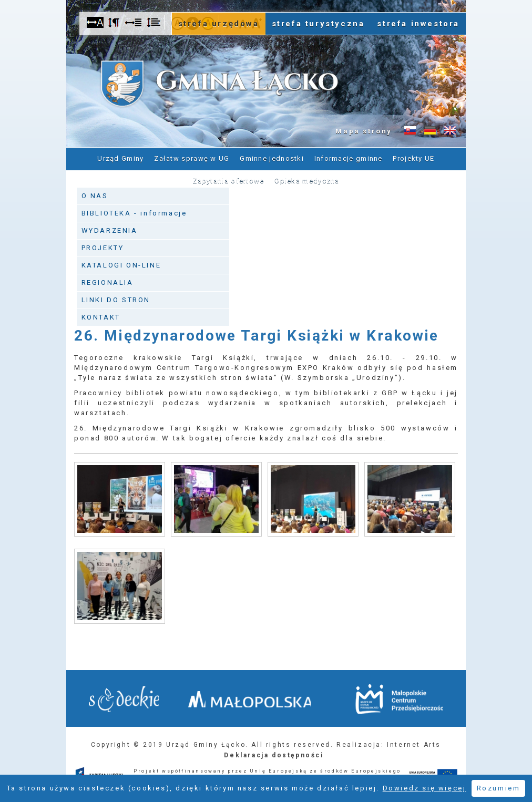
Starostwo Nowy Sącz (126, 698)
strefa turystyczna (318, 24)
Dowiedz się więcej (424, 788)
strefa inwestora (418, 24)
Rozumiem (499, 788)
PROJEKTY (103, 246)
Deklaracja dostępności (274, 753)
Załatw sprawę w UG (192, 158)
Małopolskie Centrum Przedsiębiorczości (397, 698)
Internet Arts (414, 743)
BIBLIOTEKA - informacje (134, 211)
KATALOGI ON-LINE (121, 263)
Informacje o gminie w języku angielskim (450, 131)
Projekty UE (413, 158)
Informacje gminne (349, 158)
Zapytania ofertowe (228, 180)
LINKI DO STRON (116, 298)
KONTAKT (101, 315)
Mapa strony (364, 131)
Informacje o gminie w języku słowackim (410, 131)
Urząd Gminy (120, 158)
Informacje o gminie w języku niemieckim (430, 131)
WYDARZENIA (110, 228)
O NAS (95, 194)
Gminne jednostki (272, 158)
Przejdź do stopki (266, 0)
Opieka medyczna (307, 180)
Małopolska (260, 696)
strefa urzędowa (219, 24)
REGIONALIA (108, 280)
